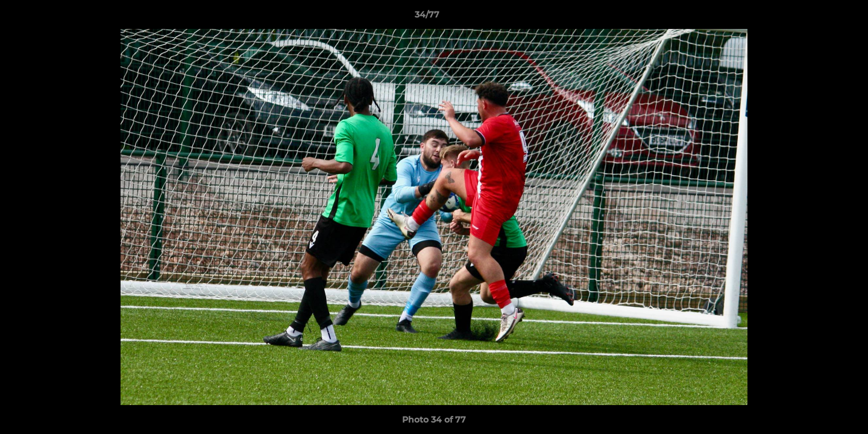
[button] (817, 17)
